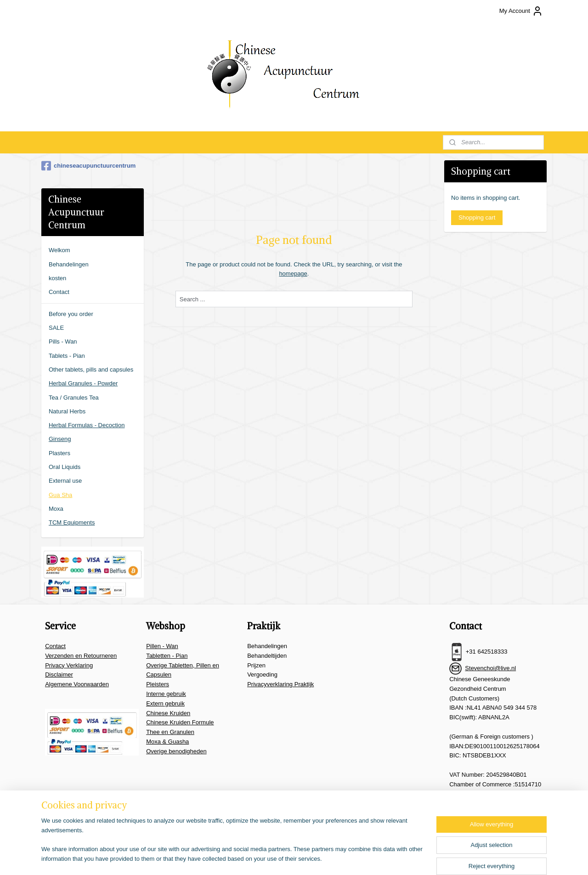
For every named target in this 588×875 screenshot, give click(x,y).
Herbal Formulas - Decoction (87, 425)
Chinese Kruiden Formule (180, 722)
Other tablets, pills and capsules (91, 370)
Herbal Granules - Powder (83, 383)
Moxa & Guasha (167, 742)
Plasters (59, 453)
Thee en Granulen (170, 732)
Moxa (56, 509)
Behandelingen (69, 264)
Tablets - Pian (67, 356)
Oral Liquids (65, 467)
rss (300, 858)
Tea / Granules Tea (74, 398)
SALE (56, 328)
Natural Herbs (67, 411)
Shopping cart (477, 217)
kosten (57, 278)
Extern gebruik (165, 703)
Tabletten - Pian (167, 656)
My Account (521, 11)
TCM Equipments (72, 522)
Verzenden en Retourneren (81, 656)
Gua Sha (60, 495)
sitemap (284, 858)
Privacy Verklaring (69, 665)
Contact (59, 292)
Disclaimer (59, 675)
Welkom (59, 250)
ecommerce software (331, 858)
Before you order (71, 314)
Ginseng (60, 439)
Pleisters (158, 684)
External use (65, 481)
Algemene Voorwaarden (77, 684)
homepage (293, 274)
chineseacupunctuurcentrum (88, 166)
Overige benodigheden (176, 751)
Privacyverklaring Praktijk (280, 684)
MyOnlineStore (403, 858)
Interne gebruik (166, 694)
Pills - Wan (63, 342)
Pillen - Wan (162, 646)
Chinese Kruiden (168, 713)
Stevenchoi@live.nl (490, 668)
